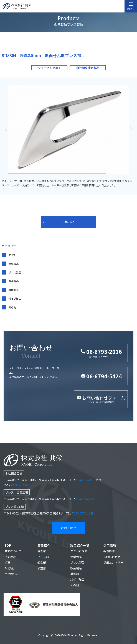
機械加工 (14, 290)
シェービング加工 (49, 68)
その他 (12, 307)
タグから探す (79, 551)
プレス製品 (15, 272)
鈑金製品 (14, 281)
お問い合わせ (68, 528)
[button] (131, 129)
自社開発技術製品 (88, 68)
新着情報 (109, 551)
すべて (12, 255)
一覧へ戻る (68, 222)
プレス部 (43, 557)
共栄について (13, 551)
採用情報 (110, 545)
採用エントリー (113, 563)
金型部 (42, 551)
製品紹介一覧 (80, 545)
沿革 (7, 563)
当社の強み (12, 574)
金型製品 (14, 264)
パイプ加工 (15, 299)
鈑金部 (42, 563)
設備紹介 (10, 568)
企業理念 (10, 557)
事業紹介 (44, 545)
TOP (8, 545)
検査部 (42, 568)
